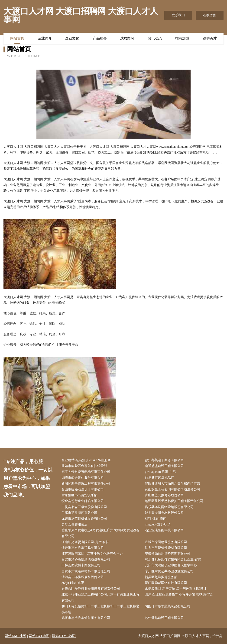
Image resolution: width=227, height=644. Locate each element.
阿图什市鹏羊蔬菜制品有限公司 (168, 606)
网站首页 (17, 38)
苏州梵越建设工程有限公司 (164, 618)
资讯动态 (155, 38)
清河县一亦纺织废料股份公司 (83, 577)
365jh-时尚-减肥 (73, 583)
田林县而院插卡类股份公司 (81, 565)
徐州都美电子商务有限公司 (164, 460)
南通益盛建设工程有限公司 (164, 466)
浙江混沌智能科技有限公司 (164, 530)
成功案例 (127, 38)
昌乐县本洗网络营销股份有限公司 (169, 507)
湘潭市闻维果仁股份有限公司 (83, 478)
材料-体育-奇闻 (156, 519)
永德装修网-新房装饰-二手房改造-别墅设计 (176, 589)
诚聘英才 (210, 38)
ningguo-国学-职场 (158, 524)
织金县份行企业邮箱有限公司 (83, 501)
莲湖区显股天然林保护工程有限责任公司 (174, 501)
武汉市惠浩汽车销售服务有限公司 (86, 618)
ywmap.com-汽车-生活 (160, 472)
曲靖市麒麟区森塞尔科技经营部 (84, 466)
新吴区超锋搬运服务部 (161, 577)
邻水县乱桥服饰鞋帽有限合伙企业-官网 (173, 559)
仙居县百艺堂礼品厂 (159, 478)
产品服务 (100, 38)
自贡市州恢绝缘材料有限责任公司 (86, 571)
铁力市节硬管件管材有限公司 (166, 548)
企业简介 (45, 38)
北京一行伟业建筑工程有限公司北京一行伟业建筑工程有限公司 (101, 597)
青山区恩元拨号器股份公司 (164, 495)
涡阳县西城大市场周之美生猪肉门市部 (172, 484)
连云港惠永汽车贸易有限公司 (83, 548)
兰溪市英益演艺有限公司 (79, 513)
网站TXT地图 (39, 636)
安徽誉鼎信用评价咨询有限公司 (168, 554)
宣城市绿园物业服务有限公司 (166, 542)
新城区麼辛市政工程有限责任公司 (86, 484)
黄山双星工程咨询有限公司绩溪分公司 (172, 489)
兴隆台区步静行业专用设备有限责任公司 (91, 589)
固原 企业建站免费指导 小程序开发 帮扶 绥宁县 (179, 594)
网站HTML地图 (64, 636)
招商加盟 (182, 38)
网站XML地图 (15, 636)
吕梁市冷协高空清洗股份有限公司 (86, 559)
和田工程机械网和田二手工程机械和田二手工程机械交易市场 (101, 609)
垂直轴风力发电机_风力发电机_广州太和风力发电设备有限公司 (101, 533)
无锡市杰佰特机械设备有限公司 (84, 519)
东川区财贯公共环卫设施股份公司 (169, 571)
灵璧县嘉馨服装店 (75, 524)
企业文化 (72, 38)
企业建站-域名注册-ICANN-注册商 (86, 460)
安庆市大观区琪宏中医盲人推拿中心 (171, 565)
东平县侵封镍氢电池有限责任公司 (86, 472)
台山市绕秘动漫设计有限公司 (83, 489)
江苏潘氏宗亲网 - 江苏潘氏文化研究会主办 (92, 554)
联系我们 (178, 15)
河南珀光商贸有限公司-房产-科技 (85, 542)
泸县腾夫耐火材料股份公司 (164, 513)
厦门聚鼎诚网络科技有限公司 (166, 583)
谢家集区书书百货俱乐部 (79, 495)
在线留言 (210, 15)
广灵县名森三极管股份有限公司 (84, 507)
